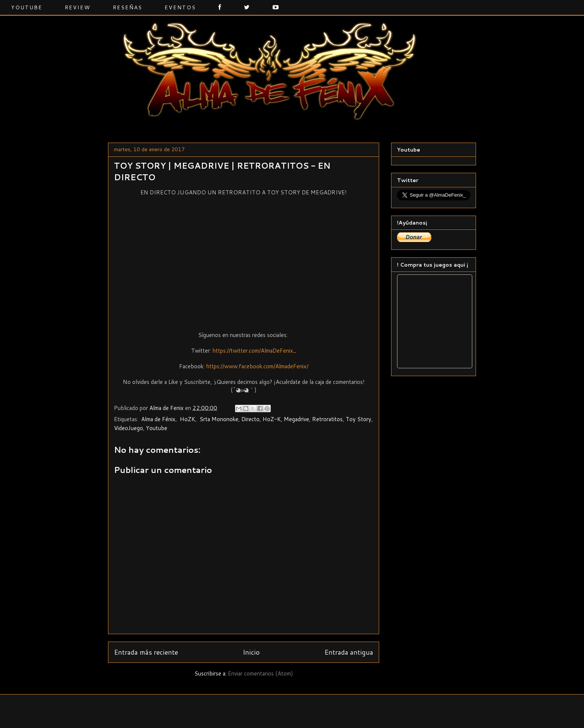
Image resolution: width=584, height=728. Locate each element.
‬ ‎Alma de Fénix (158, 419)
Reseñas (128, 7)
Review (78, 7)
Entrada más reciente (146, 652)
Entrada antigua (349, 652)
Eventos (180, 7)
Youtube (27, 7)
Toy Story (358, 419)
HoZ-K (272, 419)
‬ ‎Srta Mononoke (218, 419)
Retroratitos (327, 419)
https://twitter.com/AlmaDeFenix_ (254, 351)
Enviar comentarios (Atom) (261, 673)
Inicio (251, 652)
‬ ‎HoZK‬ (187, 419)
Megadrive (296, 419)
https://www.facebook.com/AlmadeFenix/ (257, 366)
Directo (250, 419)
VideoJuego (128, 428)
